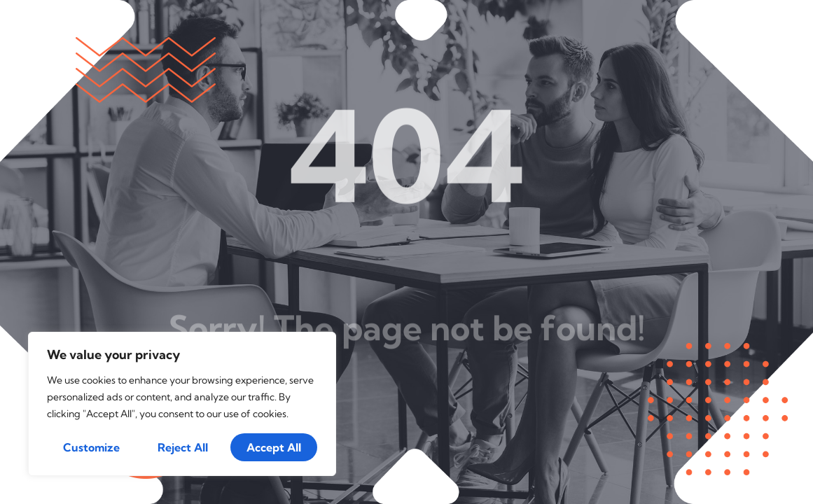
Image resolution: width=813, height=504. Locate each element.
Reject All (183, 447)
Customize (91, 447)
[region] (182, 404)
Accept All (274, 447)
